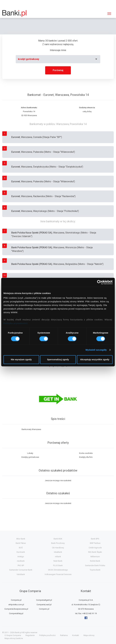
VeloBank (21, 574)
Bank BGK (58, 539)
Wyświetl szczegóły (96, 350)
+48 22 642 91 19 (89, 613)
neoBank (21, 561)
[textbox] (58, 59)
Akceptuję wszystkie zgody (95, 359)
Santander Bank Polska (95, 565)
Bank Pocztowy (58, 543)
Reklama (64, 635)
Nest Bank (58, 561)
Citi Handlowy (58, 548)
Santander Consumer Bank (21, 570)
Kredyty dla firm (86, 457)
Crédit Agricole (95, 548)
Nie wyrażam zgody (21, 359)
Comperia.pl (16, 600)
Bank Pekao (21, 543)
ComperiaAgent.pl (44, 600)
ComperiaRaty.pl (16, 613)
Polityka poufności (47, 635)
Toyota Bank (95, 570)
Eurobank (21, 552)
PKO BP (21, 565)
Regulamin (30, 635)
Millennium (95, 557)
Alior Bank (21, 539)
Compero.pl (44, 609)
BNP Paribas (95, 543)
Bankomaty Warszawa (31, 429)
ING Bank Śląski (95, 552)
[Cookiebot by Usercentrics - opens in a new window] (99, 282)
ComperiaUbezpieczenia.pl (16, 609)
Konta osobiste (86, 453)
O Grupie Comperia (13, 635)
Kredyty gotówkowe (30, 457)
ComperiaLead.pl (44, 605)
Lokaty (30, 453)
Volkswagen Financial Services (58, 574)
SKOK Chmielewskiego (58, 570)
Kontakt (76, 635)
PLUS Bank (58, 565)
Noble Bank (95, 561)
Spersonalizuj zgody (58, 359)
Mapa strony (89, 635)
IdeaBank (58, 552)
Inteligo (21, 557)
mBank (58, 557)
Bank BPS (95, 539)
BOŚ (21, 548)
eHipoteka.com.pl (16, 605)
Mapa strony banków (14, 638)
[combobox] (58, 59)
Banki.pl (18, 632)
